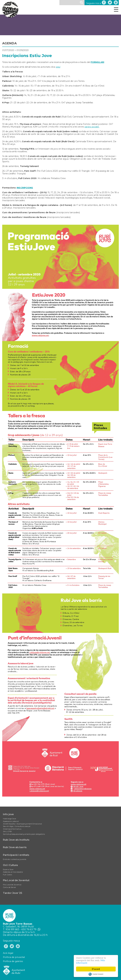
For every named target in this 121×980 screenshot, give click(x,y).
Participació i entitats (16, 855)
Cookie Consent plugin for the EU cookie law (96, 974)
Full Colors (7, 875)
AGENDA (9, 43)
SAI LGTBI (7, 831)
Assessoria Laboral (11, 821)
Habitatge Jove (9, 819)
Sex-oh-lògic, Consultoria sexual (17, 826)
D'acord (96, 969)
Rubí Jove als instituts (16, 840)
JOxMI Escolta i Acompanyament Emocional (22, 824)
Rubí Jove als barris (15, 847)
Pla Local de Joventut (16, 880)
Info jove (8, 814)
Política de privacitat (14, 957)
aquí (58, 67)
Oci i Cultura (10, 865)
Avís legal (8, 953)
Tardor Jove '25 (13, 893)
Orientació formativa (12, 829)
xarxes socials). (92, 127)
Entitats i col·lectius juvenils (15, 859)
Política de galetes (13, 961)
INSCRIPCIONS (25, 188)
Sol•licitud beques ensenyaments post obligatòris (24, 834)
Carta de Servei (9, 887)
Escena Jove (8, 869)
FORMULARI (97, 62)
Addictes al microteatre (13, 872)
